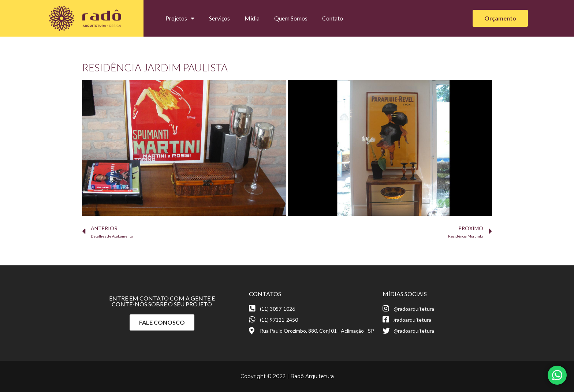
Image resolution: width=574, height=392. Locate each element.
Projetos (180, 18)
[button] (500, 18)
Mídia (252, 18)
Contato (333, 18)
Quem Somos (291, 18)
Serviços (219, 18)
